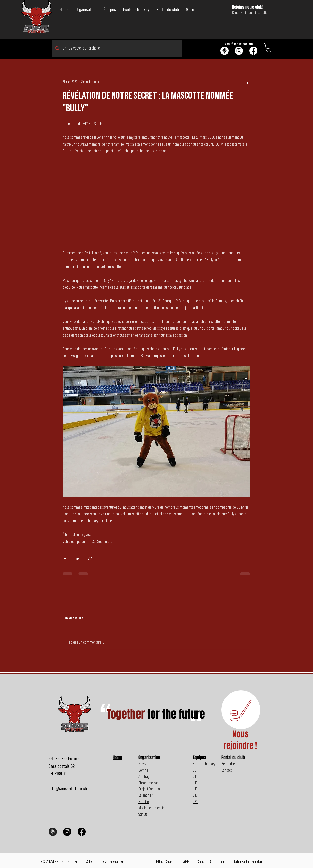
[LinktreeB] (53, 832)
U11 (195, 777)
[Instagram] (239, 51)
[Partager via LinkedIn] (77, 558)
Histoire (144, 802)
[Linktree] (224, 51)
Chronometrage (149, 783)
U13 (195, 783)
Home (117, 758)
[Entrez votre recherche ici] (117, 48)
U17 (195, 795)
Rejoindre (228, 764)
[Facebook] (253, 51)
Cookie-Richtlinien (211, 862)
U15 (195, 789)
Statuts (143, 814)
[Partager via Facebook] (65, 558)
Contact (227, 770)
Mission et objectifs (151, 808)
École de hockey (204, 764)
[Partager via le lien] (90, 558)
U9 (195, 770)
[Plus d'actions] (247, 82)
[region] (241, 710)
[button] (86, 10)
